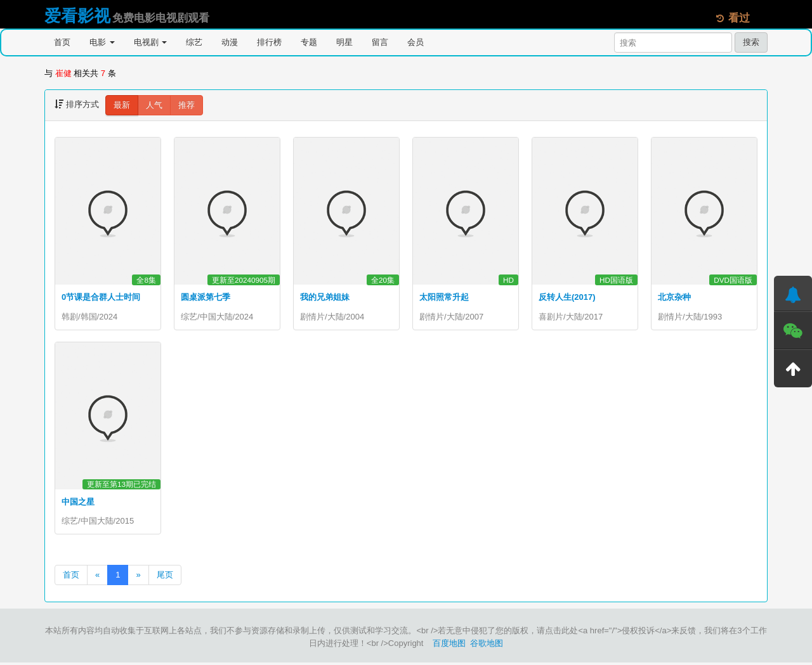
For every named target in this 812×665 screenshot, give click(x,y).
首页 (62, 42)
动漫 (230, 42)
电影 (102, 42)
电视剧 (151, 42)
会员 (416, 42)
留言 (380, 42)
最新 (122, 105)
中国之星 (78, 503)
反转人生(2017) (567, 297)
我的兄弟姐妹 (325, 297)
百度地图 (449, 646)
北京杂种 (674, 297)
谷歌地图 (487, 646)
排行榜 (269, 42)
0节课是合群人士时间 (101, 297)
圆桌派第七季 (206, 297)
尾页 (165, 577)
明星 (344, 42)
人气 (154, 105)
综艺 (194, 42)
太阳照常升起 (444, 297)
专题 (309, 42)
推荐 (187, 105)
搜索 (751, 42)
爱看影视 (77, 16)
